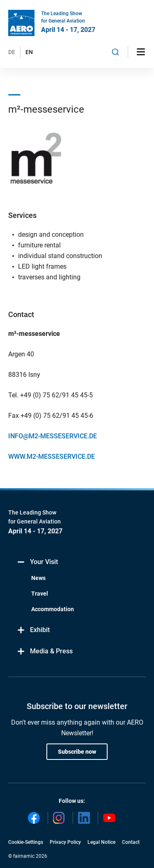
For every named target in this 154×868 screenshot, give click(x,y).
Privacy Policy (65, 842)
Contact (131, 842)
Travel (40, 594)
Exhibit (33, 630)
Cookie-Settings (26, 842)
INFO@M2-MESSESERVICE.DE (53, 436)
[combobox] (115, 52)
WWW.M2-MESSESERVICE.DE (52, 457)
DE (12, 52)
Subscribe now (77, 752)
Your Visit (37, 562)
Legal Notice (101, 842)
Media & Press (45, 652)
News (38, 578)
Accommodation (53, 609)
